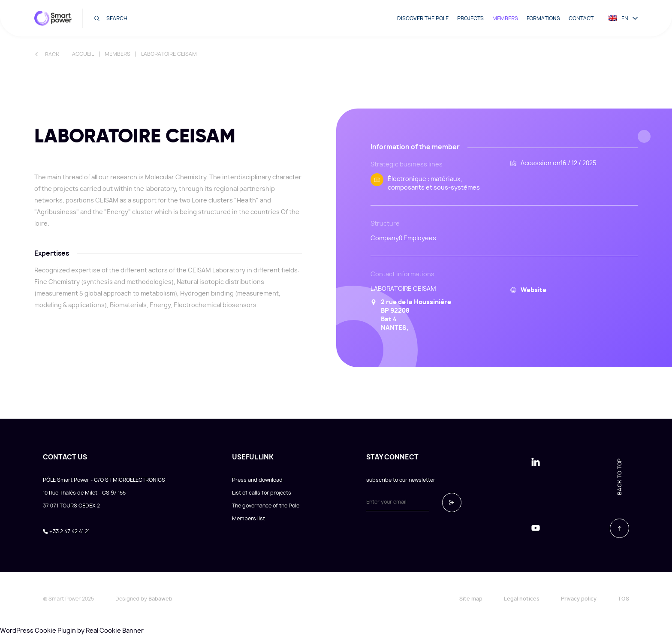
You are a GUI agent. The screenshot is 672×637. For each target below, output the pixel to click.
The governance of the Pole (266, 506)
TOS (624, 599)
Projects (470, 18)
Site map (471, 599)
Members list (249, 519)
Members (505, 18)
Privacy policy (579, 599)
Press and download (257, 480)
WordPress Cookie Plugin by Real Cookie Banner (72, 631)
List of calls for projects (262, 493)
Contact (581, 18)
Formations (543, 18)
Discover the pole (423, 18)
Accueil (83, 54)
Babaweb (160, 599)
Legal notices (522, 599)
